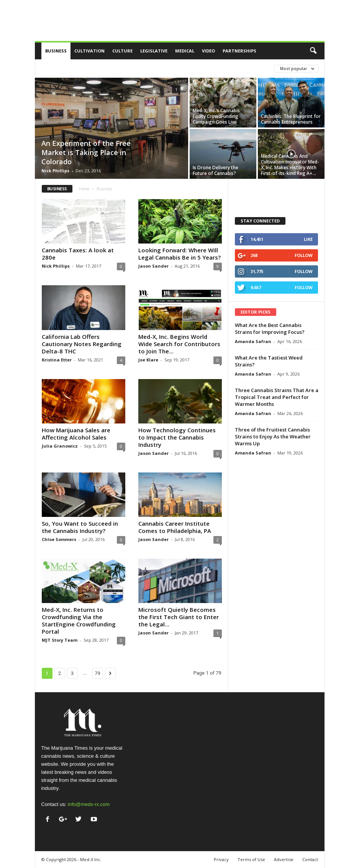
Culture (122, 51)
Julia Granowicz (60, 446)
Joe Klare (148, 360)
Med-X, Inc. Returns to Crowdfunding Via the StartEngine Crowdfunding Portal (79, 620)
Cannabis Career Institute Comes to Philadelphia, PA (175, 527)
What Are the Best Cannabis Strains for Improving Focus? (270, 329)
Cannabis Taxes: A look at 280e (78, 254)
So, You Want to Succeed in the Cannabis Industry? (80, 527)
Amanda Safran (253, 341)
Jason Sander (153, 266)
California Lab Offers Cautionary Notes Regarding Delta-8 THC (82, 344)
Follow (304, 255)
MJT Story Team (60, 640)
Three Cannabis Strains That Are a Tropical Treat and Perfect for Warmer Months (277, 397)
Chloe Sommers (59, 539)
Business (56, 51)
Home (84, 189)
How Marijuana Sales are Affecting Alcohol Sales (76, 434)
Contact (310, 859)
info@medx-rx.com (89, 804)
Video (208, 51)
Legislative (154, 51)
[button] (313, 51)
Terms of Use (251, 859)
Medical (185, 51)
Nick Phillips (55, 171)
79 (98, 673)
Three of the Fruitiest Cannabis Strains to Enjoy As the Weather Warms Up (273, 436)
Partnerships (239, 51)
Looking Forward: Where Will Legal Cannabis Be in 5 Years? (179, 254)
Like (308, 239)
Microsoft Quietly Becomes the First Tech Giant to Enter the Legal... (179, 617)
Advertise (284, 859)
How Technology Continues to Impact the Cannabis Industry (177, 437)
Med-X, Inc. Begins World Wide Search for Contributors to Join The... (179, 344)
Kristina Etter (57, 360)
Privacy (221, 859)
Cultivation (89, 51)
